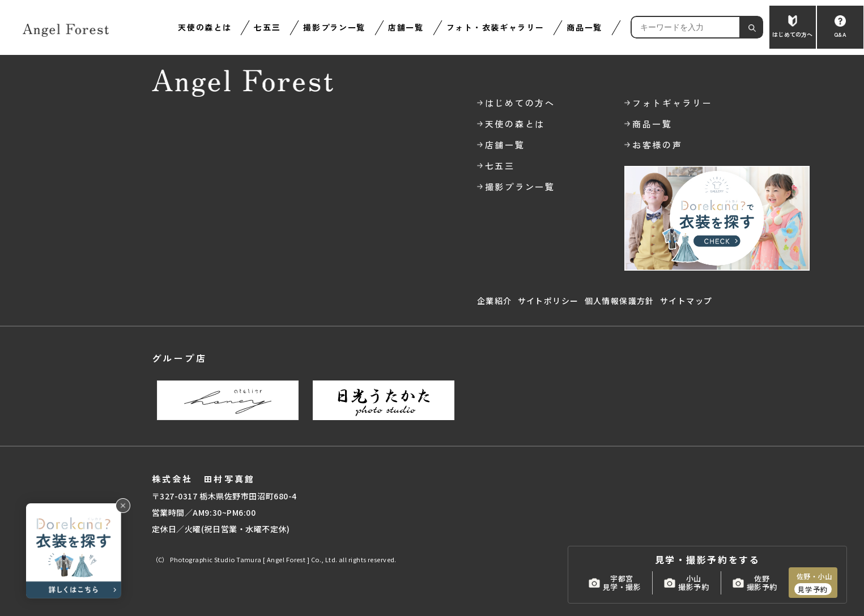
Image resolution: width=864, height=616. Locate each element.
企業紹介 (495, 301)
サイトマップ (686, 301)
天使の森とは (205, 27)
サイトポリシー (548, 301)
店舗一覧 (406, 27)
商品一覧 (584, 27)
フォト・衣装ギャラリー (495, 27)
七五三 (267, 27)
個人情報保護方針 (620, 301)
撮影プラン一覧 (334, 27)
